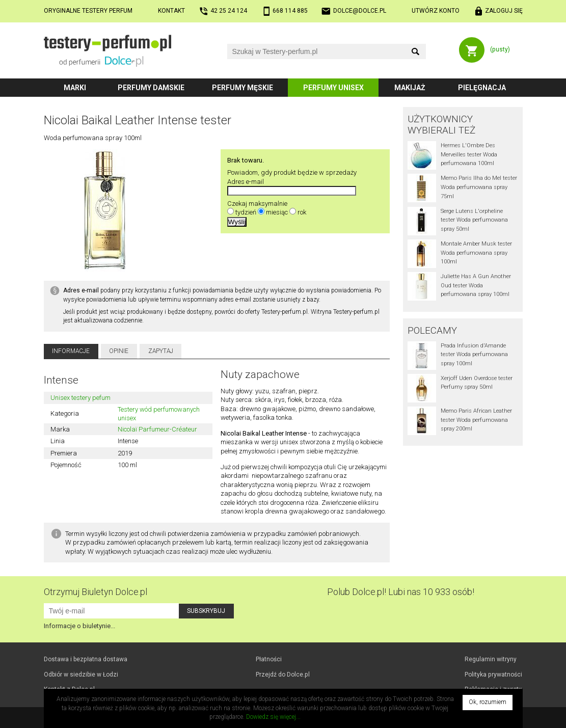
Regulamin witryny (491, 659)
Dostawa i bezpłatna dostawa (86, 659)
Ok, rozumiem (488, 702)
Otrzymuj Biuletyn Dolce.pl (96, 592)
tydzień (246, 212)
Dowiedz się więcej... (273, 717)
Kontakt (171, 11)
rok (302, 212)
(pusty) (500, 49)
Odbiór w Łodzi (81, 675)
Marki (75, 88)
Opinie (119, 351)
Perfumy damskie (151, 88)
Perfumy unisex (333, 88)
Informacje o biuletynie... (79, 626)
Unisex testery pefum (80, 398)
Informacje (71, 351)
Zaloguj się (504, 11)
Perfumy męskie (242, 88)
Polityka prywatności (493, 675)
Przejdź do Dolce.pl (283, 675)
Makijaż (410, 88)
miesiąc (277, 212)
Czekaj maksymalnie (257, 204)
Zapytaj (161, 351)
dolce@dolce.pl (360, 11)
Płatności (269, 659)
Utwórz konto (436, 11)
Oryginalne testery (88, 11)
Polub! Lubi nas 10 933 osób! (401, 592)
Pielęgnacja (482, 88)
